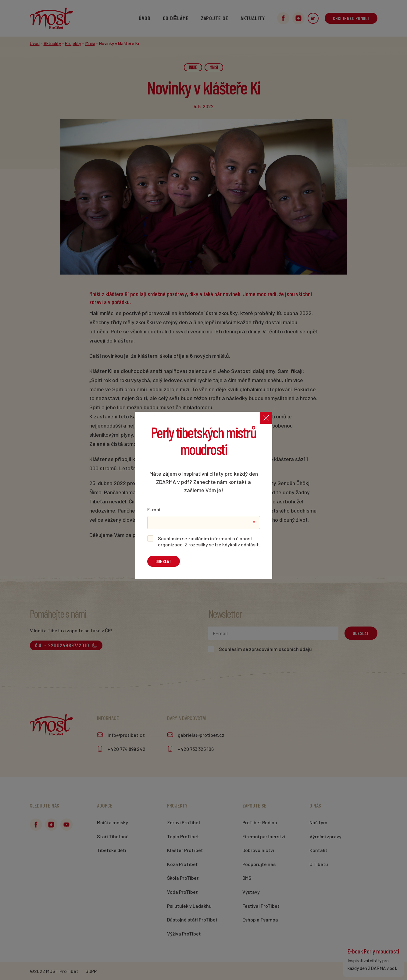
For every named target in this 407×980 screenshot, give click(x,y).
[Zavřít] (266, 418)
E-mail (154, 509)
